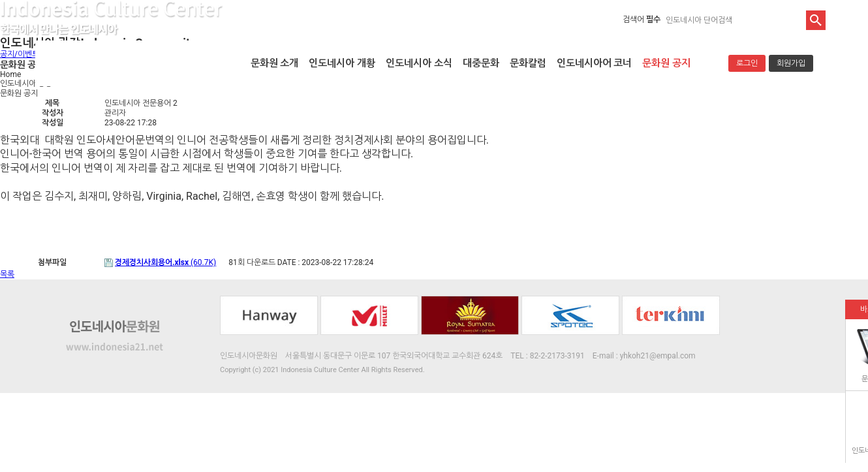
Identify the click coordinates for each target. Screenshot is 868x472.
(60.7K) (165, 262)
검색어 (642, 20)
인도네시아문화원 (131, 63)
